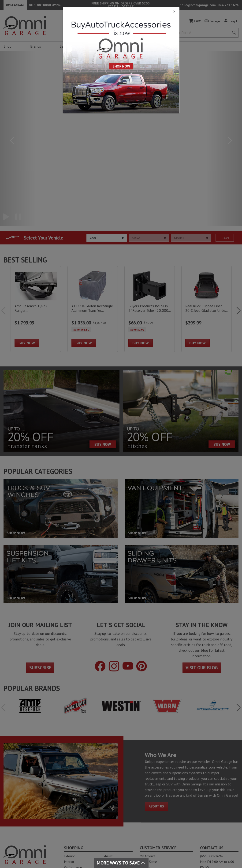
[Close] (121, 12)
